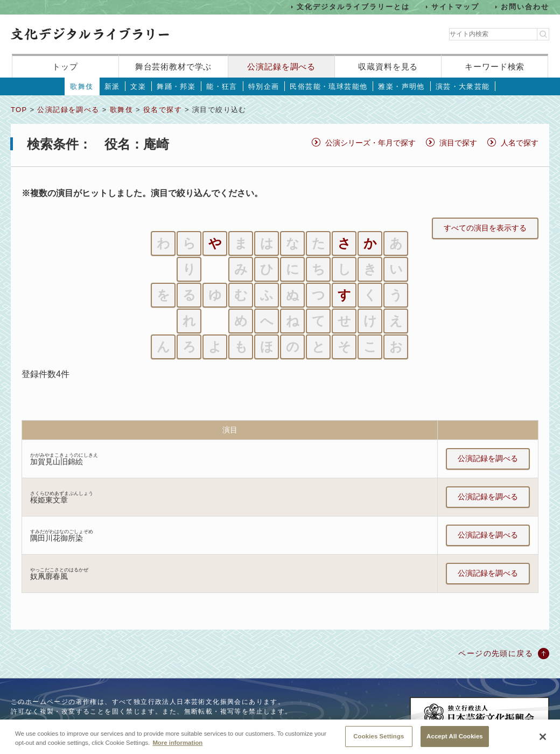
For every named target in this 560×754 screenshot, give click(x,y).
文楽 (138, 86)
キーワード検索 (495, 67)
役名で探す (163, 110)
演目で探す (458, 143)
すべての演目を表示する (485, 228)
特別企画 (264, 86)
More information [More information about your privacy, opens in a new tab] (177, 748)
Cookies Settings (379, 742)
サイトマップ (456, 7)
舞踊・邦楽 (176, 86)
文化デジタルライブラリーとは (353, 7)
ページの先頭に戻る (496, 653)
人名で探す (520, 143)
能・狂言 (222, 86)
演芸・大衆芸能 (463, 86)
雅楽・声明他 (401, 86)
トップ (65, 67)
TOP (19, 110)
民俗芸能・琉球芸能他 (328, 86)
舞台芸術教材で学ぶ (174, 67)
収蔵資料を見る (388, 67)
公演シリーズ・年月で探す (370, 143)
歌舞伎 (82, 86)
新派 (112, 86)
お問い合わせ (525, 7)
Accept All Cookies (455, 742)
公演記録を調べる (281, 67)
